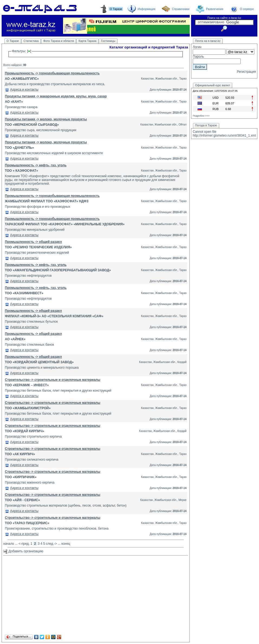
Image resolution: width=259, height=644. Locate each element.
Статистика (31, 41)
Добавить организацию (23, 551)
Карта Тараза (87, 41)
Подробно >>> (201, 116)
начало (9, 544)
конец (66, 544)
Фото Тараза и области (59, 41)
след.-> (52, 544)
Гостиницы (108, 41)
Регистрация (246, 72)
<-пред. (24, 544)
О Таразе (13, 41)
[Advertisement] (96, 595)
